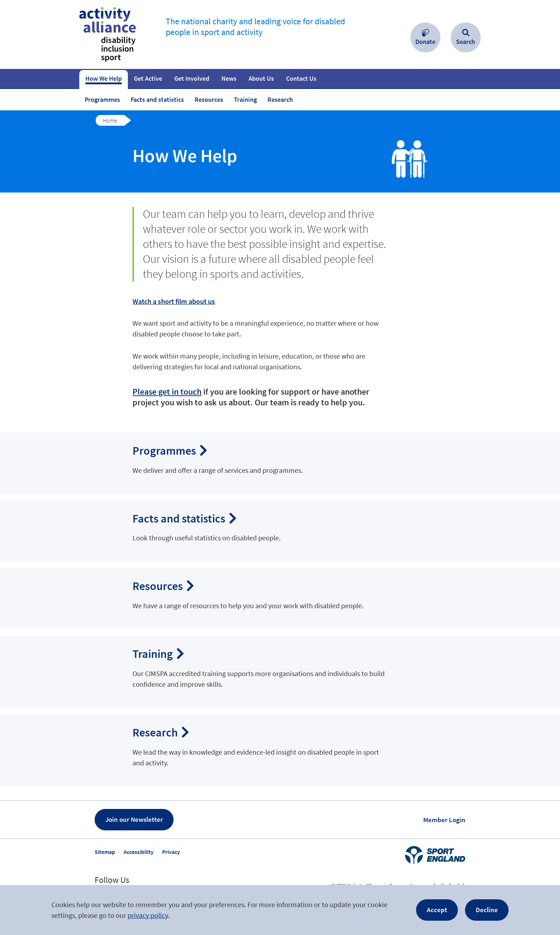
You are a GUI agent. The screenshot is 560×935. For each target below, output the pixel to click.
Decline (487, 910)
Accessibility (139, 852)
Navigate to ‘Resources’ (280, 599)
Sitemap (105, 852)
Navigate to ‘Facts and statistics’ (280, 531)
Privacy (171, 852)
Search (466, 42)
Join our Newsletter (134, 819)
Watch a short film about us (174, 301)
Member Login (444, 820)
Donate (425, 42)
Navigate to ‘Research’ (280, 750)
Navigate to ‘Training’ (280, 672)
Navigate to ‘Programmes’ (280, 463)
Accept (437, 910)
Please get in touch (167, 392)
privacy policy (148, 915)
